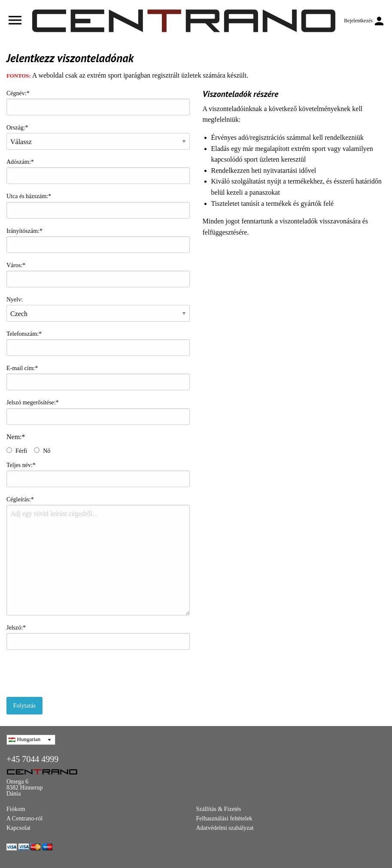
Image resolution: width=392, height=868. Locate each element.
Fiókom (16, 809)
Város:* (98, 275)
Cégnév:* (98, 103)
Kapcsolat (18, 828)
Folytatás (24, 705)
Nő (47, 451)
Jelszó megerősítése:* (98, 412)
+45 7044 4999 (32, 759)
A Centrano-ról (24, 818)
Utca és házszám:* (98, 206)
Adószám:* (98, 171)
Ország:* (98, 137)
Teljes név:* (98, 475)
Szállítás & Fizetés (219, 809)
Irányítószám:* (98, 240)
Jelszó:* (98, 637)
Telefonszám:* (98, 343)
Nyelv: (98, 309)
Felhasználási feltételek (224, 818)
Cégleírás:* (98, 556)
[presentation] (72, 673)
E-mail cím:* (98, 378)
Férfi (21, 451)
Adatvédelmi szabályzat (225, 828)
